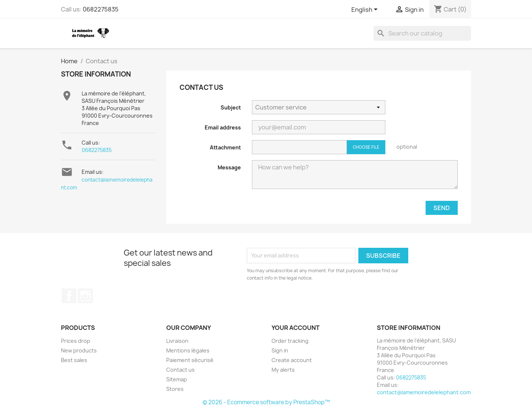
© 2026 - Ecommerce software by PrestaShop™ (266, 402)
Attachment (225, 147)
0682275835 (101, 9)
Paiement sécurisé (190, 360)
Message (229, 167)
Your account (296, 328)
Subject (231, 107)
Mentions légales (188, 350)
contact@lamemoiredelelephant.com (424, 392)
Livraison (177, 341)
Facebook (69, 296)
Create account (292, 360)
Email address (223, 127)
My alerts (283, 370)
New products (79, 350)
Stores (175, 389)
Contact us (180, 370)
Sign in (280, 350)
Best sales (74, 360)
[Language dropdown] (366, 10)
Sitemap (177, 379)
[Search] (422, 33)
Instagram (85, 296)
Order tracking (290, 341)
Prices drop (76, 341)
